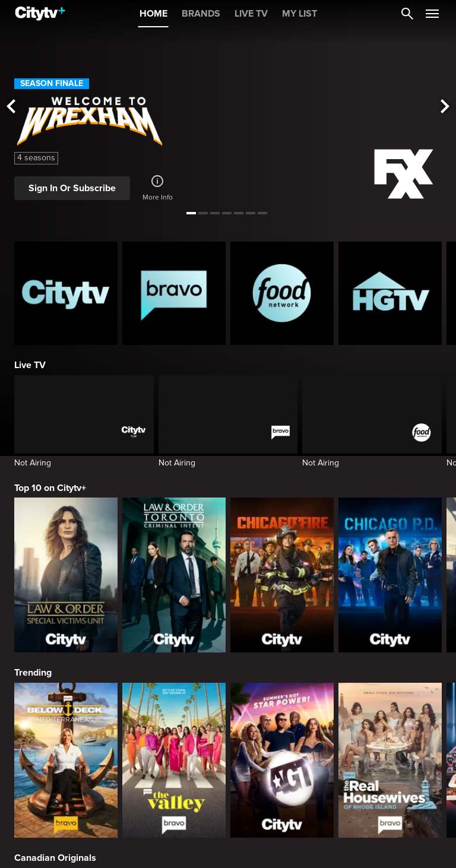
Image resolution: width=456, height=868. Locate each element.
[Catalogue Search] (407, 14)
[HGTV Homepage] (390, 293)
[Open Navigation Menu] (432, 14)
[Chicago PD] (390, 575)
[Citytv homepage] (66, 293)
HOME (153, 14)
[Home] (40, 14)
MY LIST (300, 14)
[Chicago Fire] (282, 575)
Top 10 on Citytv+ (50, 488)
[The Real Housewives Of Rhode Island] (390, 760)
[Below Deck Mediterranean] (66, 760)
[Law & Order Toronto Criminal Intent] (174, 575)
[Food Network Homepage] (282, 293)
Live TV (30, 365)
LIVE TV (251, 14)
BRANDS (201, 14)
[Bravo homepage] (174, 293)
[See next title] (445, 107)
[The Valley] (174, 760)
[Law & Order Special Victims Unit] (66, 575)
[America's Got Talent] (282, 760)
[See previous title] (11, 107)
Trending (33, 673)
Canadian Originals (55, 858)
